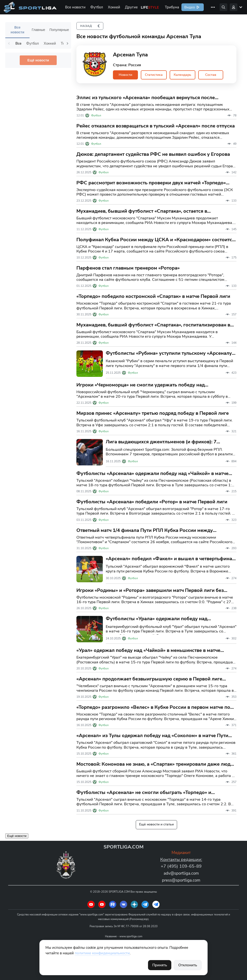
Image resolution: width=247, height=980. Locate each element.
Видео (189, 7)
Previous (9, 43)
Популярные (59, 30)
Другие (131, 7)
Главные (38, 30)
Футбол (97, 7)
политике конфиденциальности (102, 953)
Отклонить (188, 965)
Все (18, 43)
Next (68, 43)
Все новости (75, 7)
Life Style (150, 7)
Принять (160, 965)
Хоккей (114, 7)
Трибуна (172, 7)
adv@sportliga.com (181, 873)
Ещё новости (38, 60)
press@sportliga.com (181, 880)
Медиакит (181, 853)
